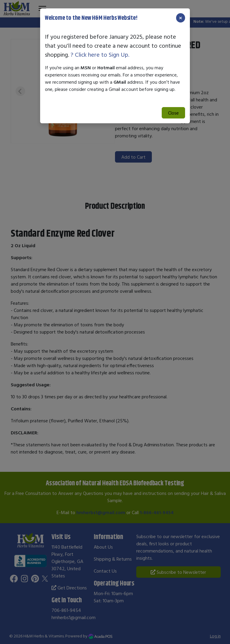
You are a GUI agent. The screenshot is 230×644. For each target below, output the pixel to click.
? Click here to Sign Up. (100, 54)
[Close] (181, 18)
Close (173, 113)
